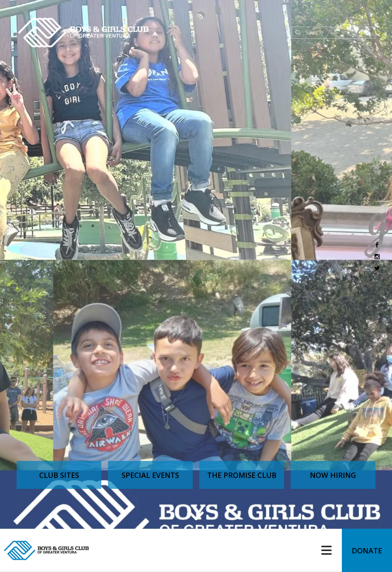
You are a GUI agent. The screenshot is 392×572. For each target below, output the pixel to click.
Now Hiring (333, 475)
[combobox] (334, 33)
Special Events (150, 475)
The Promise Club (242, 475)
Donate (367, 550)
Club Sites (59, 475)
